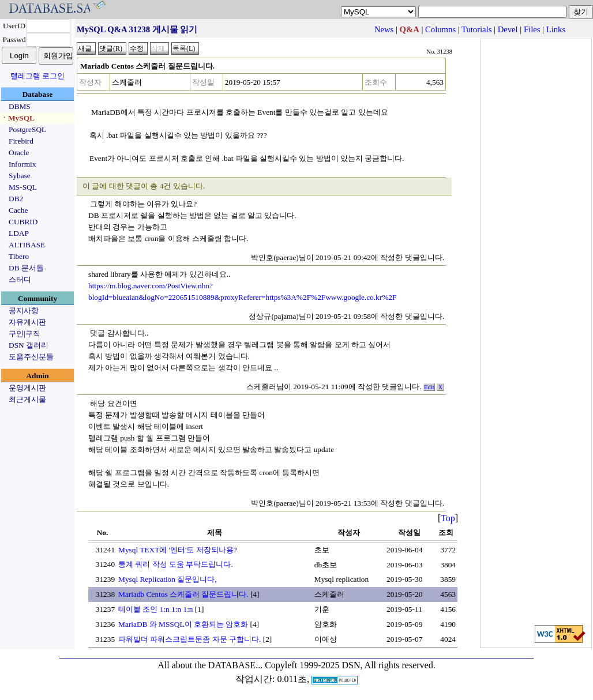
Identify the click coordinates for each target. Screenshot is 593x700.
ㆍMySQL (18, 118)
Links (556, 29)
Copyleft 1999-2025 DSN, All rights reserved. (350, 665)
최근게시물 (27, 399)
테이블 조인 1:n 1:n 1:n (155, 609)
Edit (429, 387)
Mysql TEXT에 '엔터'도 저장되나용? (178, 550)
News (384, 29)
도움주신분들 (31, 357)
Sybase (20, 176)
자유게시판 (27, 322)
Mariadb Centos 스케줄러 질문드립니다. (183, 594)
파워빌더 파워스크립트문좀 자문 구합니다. (189, 639)
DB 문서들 (26, 268)
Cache (18, 210)
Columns (440, 29)
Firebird (21, 141)
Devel (508, 29)
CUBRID (23, 222)
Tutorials (476, 29)
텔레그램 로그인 (37, 76)
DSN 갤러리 (29, 345)
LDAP (19, 233)
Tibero (19, 256)
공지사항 (24, 311)
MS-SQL (23, 187)
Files (532, 29)
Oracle (19, 153)
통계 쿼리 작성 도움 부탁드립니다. (176, 564)
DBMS (20, 106)
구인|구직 (25, 334)
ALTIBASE (27, 245)
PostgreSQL (27, 129)
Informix (22, 164)
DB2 (16, 199)
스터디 (20, 279)
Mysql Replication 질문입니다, (168, 579)
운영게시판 (27, 388)
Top (448, 518)
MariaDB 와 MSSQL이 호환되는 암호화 (183, 624)
